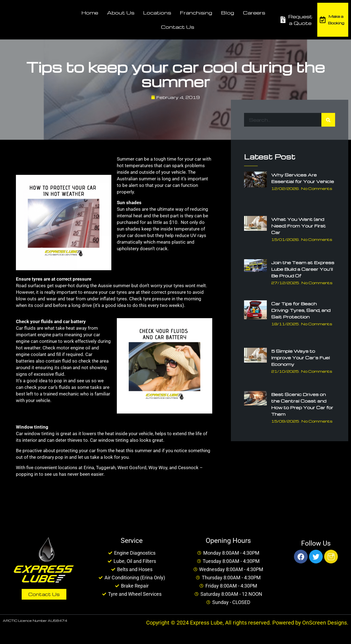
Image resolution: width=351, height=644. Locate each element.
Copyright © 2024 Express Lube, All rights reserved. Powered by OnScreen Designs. (247, 623)
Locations (157, 12)
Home (90, 12)
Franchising (196, 12)
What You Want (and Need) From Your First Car (298, 226)
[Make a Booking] (323, 20)
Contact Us (178, 27)
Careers (254, 12)
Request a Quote (300, 20)
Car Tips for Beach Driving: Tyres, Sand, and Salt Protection (301, 310)
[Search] (328, 120)
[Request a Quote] (283, 20)
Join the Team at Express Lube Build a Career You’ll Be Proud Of (303, 269)
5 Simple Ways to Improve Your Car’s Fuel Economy (301, 358)
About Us (121, 12)
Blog (228, 12)
